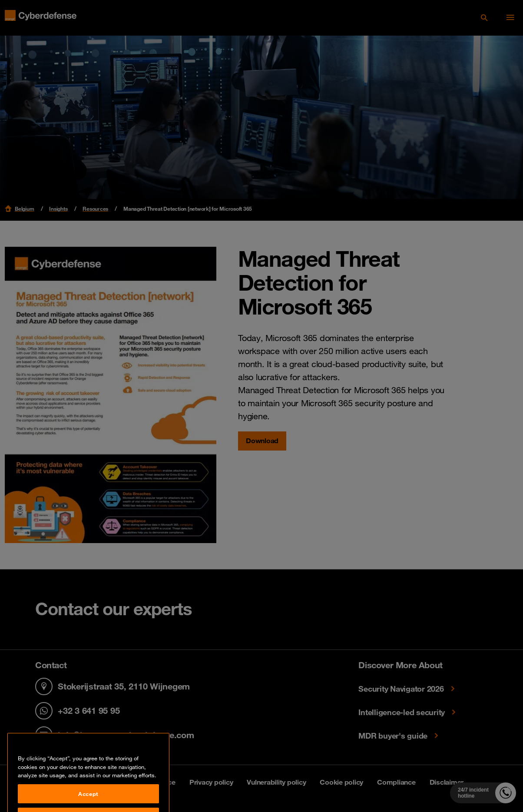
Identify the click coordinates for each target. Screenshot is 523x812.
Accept (88, 801)
